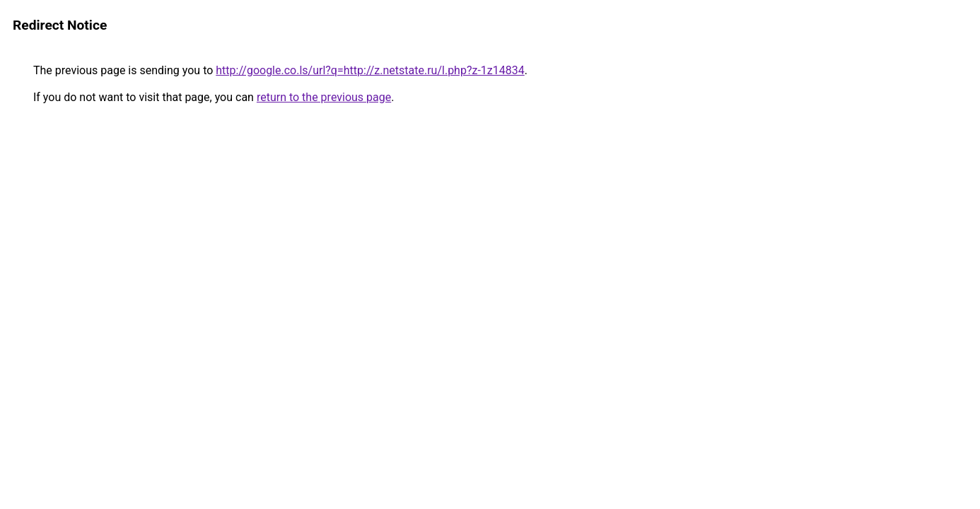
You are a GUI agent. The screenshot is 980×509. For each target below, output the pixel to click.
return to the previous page (324, 97)
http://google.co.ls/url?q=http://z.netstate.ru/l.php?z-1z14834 (370, 70)
